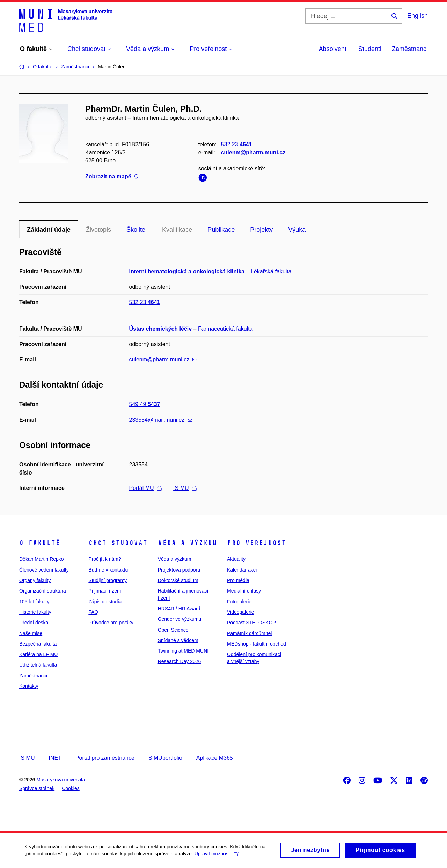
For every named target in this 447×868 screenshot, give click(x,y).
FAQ (93, 612)
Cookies (71, 788)
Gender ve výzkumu (180, 619)
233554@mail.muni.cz (161, 420)
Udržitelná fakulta (38, 665)
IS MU (185, 488)
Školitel (137, 230)
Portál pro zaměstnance (105, 758)
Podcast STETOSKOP (251, 623)
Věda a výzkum (187, 543)
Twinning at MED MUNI (183, 651)
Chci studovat (118, 543)
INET (55, 758)
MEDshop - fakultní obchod (257, 644)
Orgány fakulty (35, 580)
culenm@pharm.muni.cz (253, 152)
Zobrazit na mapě (112, 177)
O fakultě (40, 543)
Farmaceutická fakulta (225, 329)
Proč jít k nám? (105, 559)
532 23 (237, 144)
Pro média (238, 580)
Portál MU (145, 488)
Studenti (370, 49)
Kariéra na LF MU (38, 654)
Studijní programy (108, 580)
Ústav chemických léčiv (161, 329)
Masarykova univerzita (61, 780)
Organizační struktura (43, 591)
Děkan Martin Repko (42, 559)
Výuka (297, 230)
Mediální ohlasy (244, 591)
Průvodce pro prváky (111, 623)
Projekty (261, 230)
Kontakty (29, 686)
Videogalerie (241, 612)
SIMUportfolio (165, 758)
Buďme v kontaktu (108, 570)
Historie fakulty (35, 612)
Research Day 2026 (179, 661)
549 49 (145, 404)
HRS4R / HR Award (179, 609)
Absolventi (333, 49)
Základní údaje (49, 230)
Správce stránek (37, 788)
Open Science (173, 630)
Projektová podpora (179, 570)
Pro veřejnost (257, 543)
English (417, 16)
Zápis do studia (105, 602)
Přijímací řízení (105, 591)
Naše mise (31, 633)
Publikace (221, 230)
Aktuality (236, 559)
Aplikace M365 (215, 758)
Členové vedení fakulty (44, 570)
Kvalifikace (177, 230)
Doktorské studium (178, 580)
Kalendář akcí (242, 570)
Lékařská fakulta (271, 271)
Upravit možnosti (217, 857)
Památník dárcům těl (249, 633)
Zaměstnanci (410, 49)
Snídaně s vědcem (178, 640)
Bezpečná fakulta (38, 644)
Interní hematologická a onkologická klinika (187, 271)
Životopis (98, 230)
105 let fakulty (34, 602)
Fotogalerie (239, 602)
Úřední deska (34, 623)
